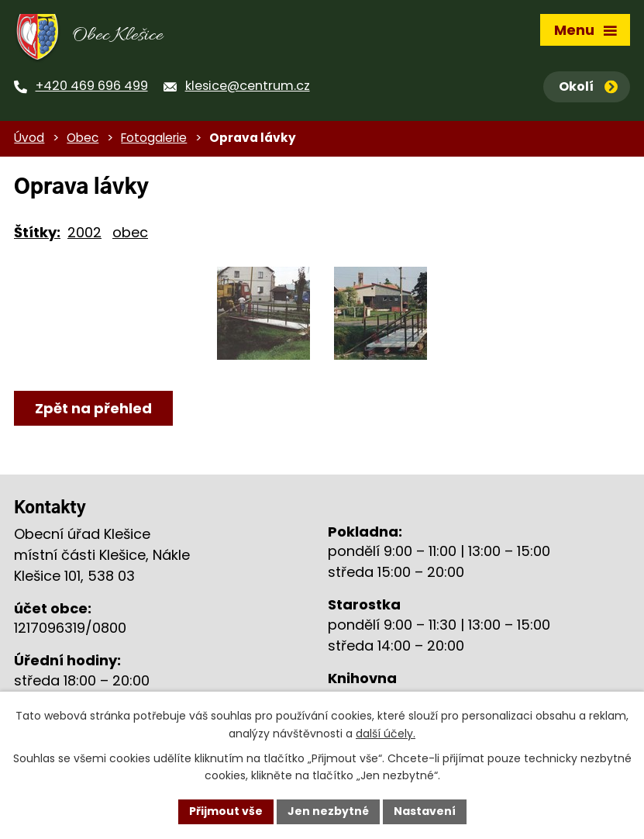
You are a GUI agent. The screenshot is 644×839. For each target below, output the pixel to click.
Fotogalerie (154, 138)
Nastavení (425, 811)
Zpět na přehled (93, 408)
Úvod (29, 138)
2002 (84, 232)
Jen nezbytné (328, 811)
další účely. (386, 734)
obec (130, 232)
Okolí (588, 86)
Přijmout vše (226, 811)
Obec (83, 138)
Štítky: (37, 232)
